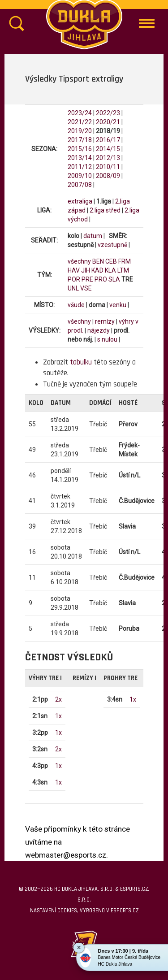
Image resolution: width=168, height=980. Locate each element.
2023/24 (80, 113)
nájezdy (99, 330)
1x (58, 716)
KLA (110, 270)
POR (74, 279)
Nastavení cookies (54, 911)
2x (58, 699)
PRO (101, 279)
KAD (97, 270)
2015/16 (80, 149)
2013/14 (80, 158)
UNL (73, 288)
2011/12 (80, 167)
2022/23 (108, 113)
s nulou (107, 339)
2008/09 (108, 176)
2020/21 (108, 122)
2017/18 (80, 140)
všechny (79, 261)
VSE (86, 288)
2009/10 (80, 176)
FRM (125, 261)
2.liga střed (105, 210)
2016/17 (108, 140)
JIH (86, 270)
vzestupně (112, 245)
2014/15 (108, 149)
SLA (114, 279)
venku (118, 305)
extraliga (80, 201)
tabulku (81, 362)
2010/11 (108, 167)
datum (93, 236)
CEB (111, 261)
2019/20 (80, 131)
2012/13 (108, 158)
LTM (123, 270)
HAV (74, 270)
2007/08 (80, 185)
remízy (105, 321)
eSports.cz (125, 911)
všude (76, 305)
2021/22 (80, 122)
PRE (87, 279)
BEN (98, 261)
